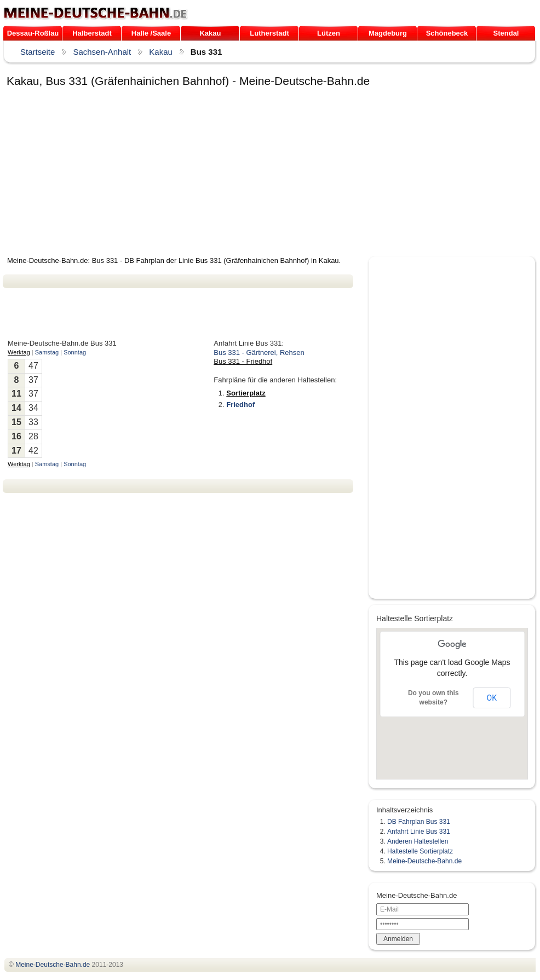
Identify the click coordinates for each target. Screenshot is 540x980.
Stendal (506, 33)
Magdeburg (388, 33)
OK (492, 698)
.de (96, 13)
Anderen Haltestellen (418, 841)
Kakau (210, 33)
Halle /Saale (151, 33)
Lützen (329, 33)
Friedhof (240, 405)
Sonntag (75, 352)
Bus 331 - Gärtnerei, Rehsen (259, 353)
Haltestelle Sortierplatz (420, 851)
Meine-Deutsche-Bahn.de (424, 861)
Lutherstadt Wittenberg (269, 35)
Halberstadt (92, 33)
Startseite (38, 52)
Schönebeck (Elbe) (447, 35)
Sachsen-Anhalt (102, 52)
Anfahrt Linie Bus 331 (419, 832)
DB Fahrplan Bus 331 (419, 822)
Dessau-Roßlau (33, 33)
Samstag (47, 352)
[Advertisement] (189, 174)
